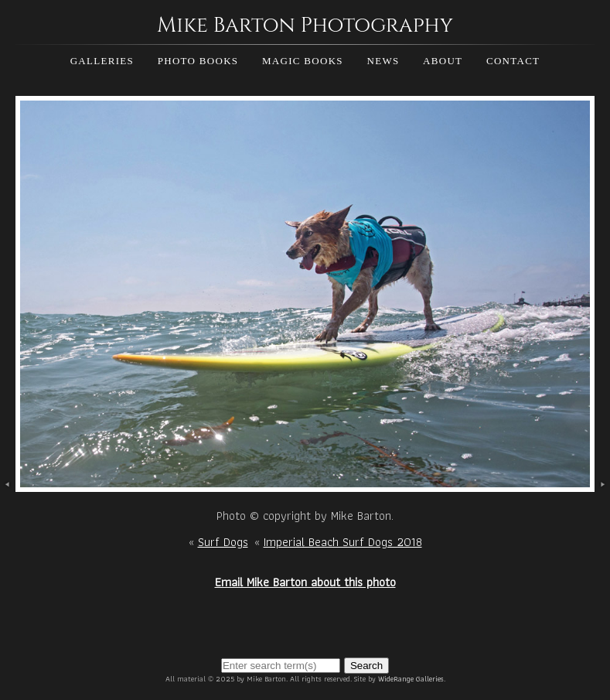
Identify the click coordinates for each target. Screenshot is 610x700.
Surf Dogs (223, 542)
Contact (513, 61)
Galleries (102, 61)
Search (366, 666)
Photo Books (198, 61)
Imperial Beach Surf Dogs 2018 (343, 542)
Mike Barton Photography (305, 26)
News (383, 61)
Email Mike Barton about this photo (305, 582)
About (443, 61)
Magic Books (303, 61)
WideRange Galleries (411, 679)
